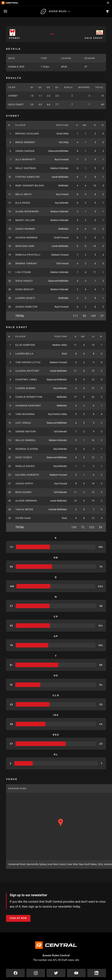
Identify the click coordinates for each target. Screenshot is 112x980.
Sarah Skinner (25, 229)
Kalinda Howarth (27, 475)
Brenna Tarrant (26, 264)
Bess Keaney (24, 492)
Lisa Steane (23, 272)
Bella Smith (24, 194)
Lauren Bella (24, 354)
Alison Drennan (26, 501)
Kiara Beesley (25, 289)
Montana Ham (25, 246)
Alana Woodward (27, 212)
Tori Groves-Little (28, 362)
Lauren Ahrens (26, 388)
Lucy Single (23, 423)
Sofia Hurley (24, 281)
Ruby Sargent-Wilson (30, 186)
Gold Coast (16, 105)
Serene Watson (26, 432)
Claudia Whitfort (27, 371)
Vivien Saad (23, 518)
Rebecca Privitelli (28, 255)
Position (62, 125)
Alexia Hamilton (26, 307)
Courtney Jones (26, 380)
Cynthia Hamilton (28, 177)
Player (21, 125)
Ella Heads (23, 203)
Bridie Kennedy (25, 142)
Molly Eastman (26, 168)
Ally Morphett (26, 160)
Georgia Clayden (27, 449)
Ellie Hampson (25, 345)
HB (84, 125)
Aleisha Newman (27, 238)
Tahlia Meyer (24, 509)
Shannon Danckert (28, 406)
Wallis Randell (26, 440)
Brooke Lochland (27, 134)
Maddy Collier (25, 220)
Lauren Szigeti (25, 298)
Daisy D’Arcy (24, 457)
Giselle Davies (25, 466)
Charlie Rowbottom (29, 397)
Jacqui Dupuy (24, 484)
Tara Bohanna (25, 414)
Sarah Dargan (25, 151)
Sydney (13, 96)
